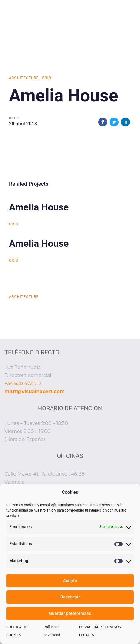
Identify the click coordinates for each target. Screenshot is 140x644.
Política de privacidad (52, 631)
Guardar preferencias (70, 613)
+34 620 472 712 (23, 383)
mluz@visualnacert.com (35, 391)
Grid (47, 78)
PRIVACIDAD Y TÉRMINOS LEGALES (100, 631)
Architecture (24, 78)
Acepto (70, 581)
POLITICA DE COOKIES (17, 631)
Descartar (70, 597)
